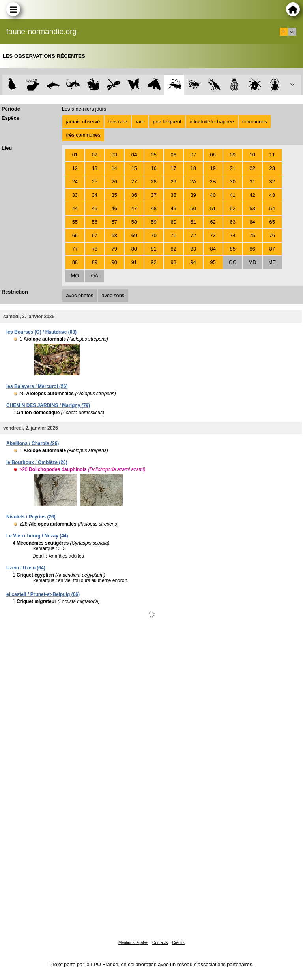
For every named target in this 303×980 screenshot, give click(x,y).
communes (255, 122)
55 (75, 222)
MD (252, 262)
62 (213, 222)
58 (134, 222)
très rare (118, 122)
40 (213, 195)
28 (154, 182)
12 (75, 168)
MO (75, 276)
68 (114, 235)
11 (272, 155)
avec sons (113, 295)
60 (174, 222)
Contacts (160, 943)
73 (213, 235)
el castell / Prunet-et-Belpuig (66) (43, 594)
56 (95, 222)
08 (213, 155)
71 (174, 235)
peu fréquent (167, 122)
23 (272, 168)
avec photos (79, 295)
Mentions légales (133, 943)
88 (75, 262)
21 (233, 168)
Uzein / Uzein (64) (26, 568)
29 (174, 182)
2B (213, 182)
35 (114, 195)
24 (75, 182)
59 (154, 222)
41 (233, 195)
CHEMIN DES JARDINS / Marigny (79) (48, 405)
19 (213, 168)
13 (95, 168)
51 (213, 208)
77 (75, 249)
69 (134, 235)
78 (95, 249)
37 (154, 195)
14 (114, 168)
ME (272, 262)
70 (154, 235)
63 (233, 222)
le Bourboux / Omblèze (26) (37, 462)
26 (114, 182)
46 (114, 208)
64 (252, 222)
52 (233, 208)
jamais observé (83, 122)
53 (252, 208)
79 (114, 249)
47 (134, 208)
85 (233, 249)
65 (272, 222)
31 (252, 182)
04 (134, 155)
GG (233, 262)
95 (213, 262)
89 (95, 262)
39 (193, 195)
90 (114, 262)
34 (95, 195)
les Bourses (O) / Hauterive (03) (41, 332)
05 (154, 155)
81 (154, 249)
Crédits (178, 943)
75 (252, 235)
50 (193, 208)
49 (174, 208)
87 (272, 249)
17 (174, 168)
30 (233, 182)
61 (193, 222)
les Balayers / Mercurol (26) (37, 386)
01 (75, 155)
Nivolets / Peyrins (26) (31, 517)
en (292, 32)
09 (233, 155)
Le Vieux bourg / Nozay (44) (37, 536)
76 (272, 235)
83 (193, 249)
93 (174, 262)
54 (272, 208)
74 (233, 235)
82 (174, 249)
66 (75, 235)
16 (154, 168)
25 (95, 182)
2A (193, 182)
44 (75, 208)
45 (95, 208)
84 (213, 249)
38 (174, 195)
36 (134, 195)
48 (154, 208)
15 (134, 168)
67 (95, 235)
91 (134, 262)
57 (114, 222)
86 (252, 249)
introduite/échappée (212, 122)
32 (272, 182)
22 (252, 168)
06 (174, 155)
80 (134, 249)
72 (193, 235)
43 (272, 195)
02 (95, 155)
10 (252, 155)
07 (193, 155)
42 (252, 195)
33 (75, 195)
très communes (83, 135)
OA (95, 276)
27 (134, 182)
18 (193, 168)
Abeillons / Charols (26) (33, 443)
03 (114, 155)
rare (140, 122)
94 (193, 262)
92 (154, 262)
